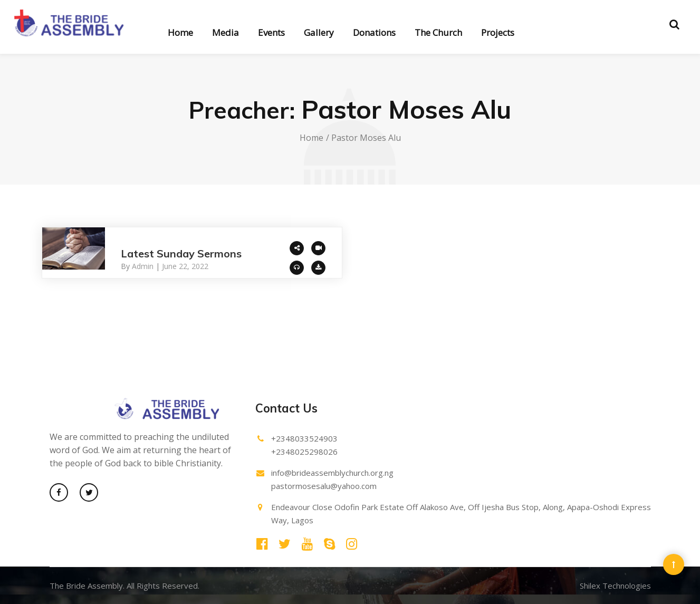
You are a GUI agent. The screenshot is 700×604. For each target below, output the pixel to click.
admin (143, 266)
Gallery (319, 32)
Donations (374, 32)
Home (180, 32)
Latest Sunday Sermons (181, 253)
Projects (498, 32)
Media (226, 32)
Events (271, 32)
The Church (438, 32)
